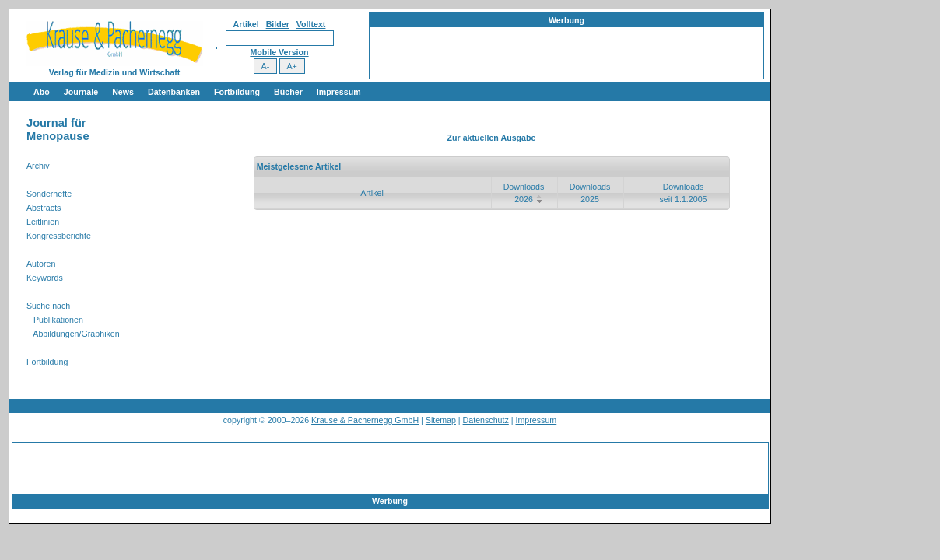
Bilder (278, 24)
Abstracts (44, 208)
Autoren (41, 264)
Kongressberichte (59, 236)
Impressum (339, 92)
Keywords (45, 278)
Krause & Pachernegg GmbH (365, 420)
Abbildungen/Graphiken (76, 334)
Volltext (311, 24)
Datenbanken (174, 92)
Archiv (38, 166)
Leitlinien (43, 222)
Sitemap (441, 420)
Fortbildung (237, 92)
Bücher (288, 92)
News (123, 92)
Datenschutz (486, 420)
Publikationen (58, 320)
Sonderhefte (49, 194)
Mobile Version (279, 52)
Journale (81, 92)
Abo (42, 92)
